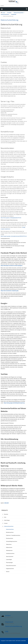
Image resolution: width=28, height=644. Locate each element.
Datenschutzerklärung (10, 20)
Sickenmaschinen (5, 14)
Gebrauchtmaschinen (19, 13)
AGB (7, 631)
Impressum (9, 622)
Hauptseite (14, 14)
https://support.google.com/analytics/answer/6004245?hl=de (14, 236)
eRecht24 (6, 503)
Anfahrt (8, 615)
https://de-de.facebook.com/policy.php (10, 291)
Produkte (9, 13)
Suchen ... (0, 5)
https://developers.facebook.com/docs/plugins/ (12, 266)
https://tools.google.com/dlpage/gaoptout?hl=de (11, 218)
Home (4, 13)
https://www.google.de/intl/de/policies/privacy (14, 403)
